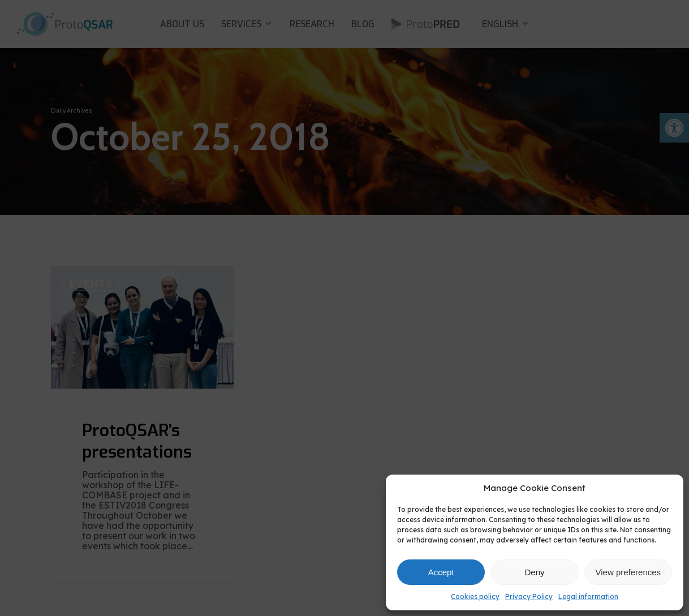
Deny (534, 572)
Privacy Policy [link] (529, 596)
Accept (441, 572)
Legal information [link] (588, 596)
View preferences (628, 572)
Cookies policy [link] (475, 596)
